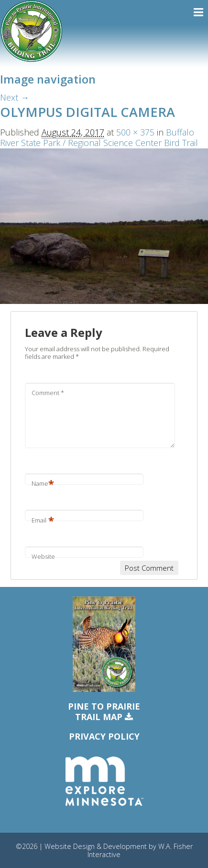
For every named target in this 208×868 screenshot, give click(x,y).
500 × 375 (135, 132)
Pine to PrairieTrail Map (104, 712)
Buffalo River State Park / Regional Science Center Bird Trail (99, 137)
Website (43, 556)
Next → (15, 97)
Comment (48, 393)
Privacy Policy (104, 736)
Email (43, 520)
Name (43, 483)
